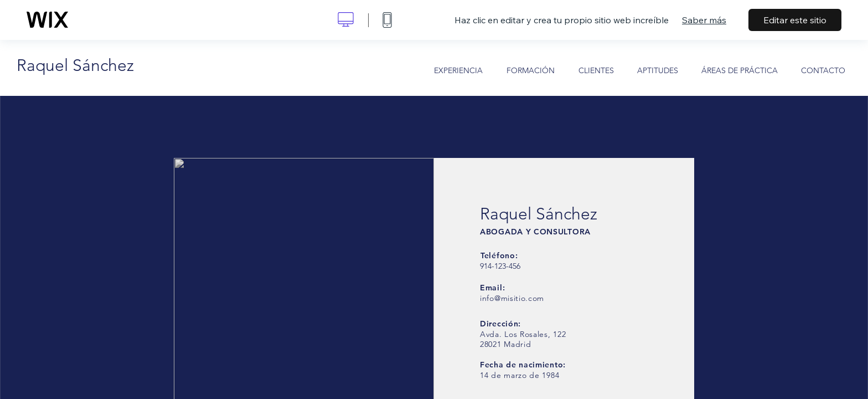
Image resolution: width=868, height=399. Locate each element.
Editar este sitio (795, 20)
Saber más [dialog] (704, 20)
